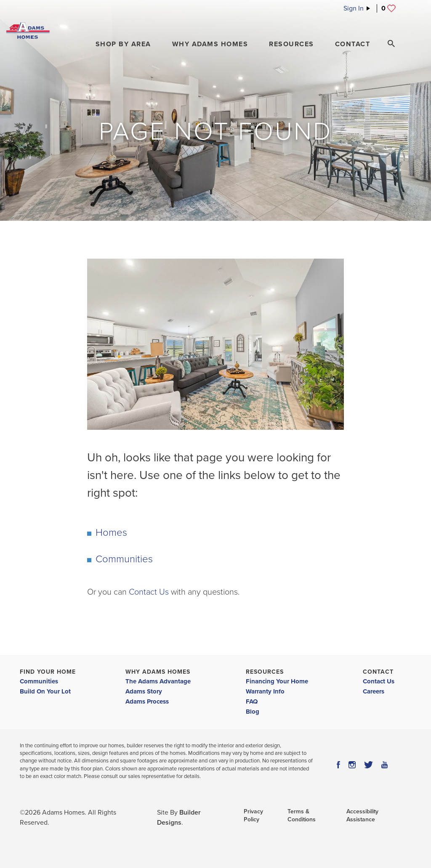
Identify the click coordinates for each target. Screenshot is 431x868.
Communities (124, 559)
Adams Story (144, 691)
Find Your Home (48, 672)
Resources (265, 672)
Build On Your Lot (45, 691)
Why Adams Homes (158, 672)
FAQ (252, 701)
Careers (374, 691)
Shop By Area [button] (123, 44)
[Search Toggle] (391, 44)
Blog (253, 712)
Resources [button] (291, 44)
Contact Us (149, 592)
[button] (123, 44)
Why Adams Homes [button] (210, 44)
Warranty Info (265, 691)
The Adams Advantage (158, 681)
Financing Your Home (277, 681)
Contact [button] (353, 44)
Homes (111, 533)
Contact (378, 672)
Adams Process (147, 701)
